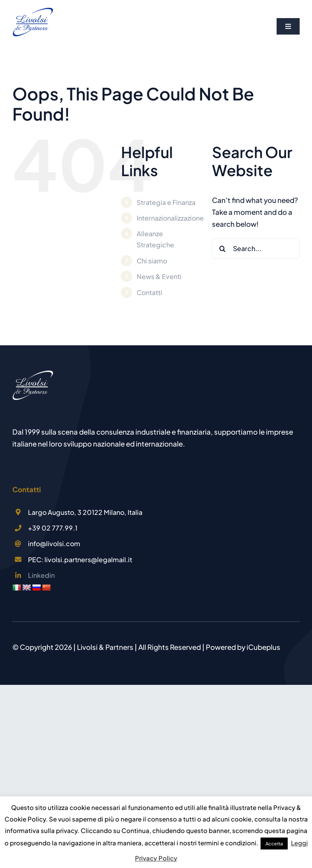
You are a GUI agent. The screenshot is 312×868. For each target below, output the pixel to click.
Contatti (149, 292)
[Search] (222, 249)
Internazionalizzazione (170, 218)
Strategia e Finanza (166, 202)
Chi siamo (152, 261)
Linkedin (41, 575)
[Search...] (256, 249)
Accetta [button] (274, 844)
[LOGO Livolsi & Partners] (33, 373)
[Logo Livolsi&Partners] (33, 9)
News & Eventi (159, 276)
